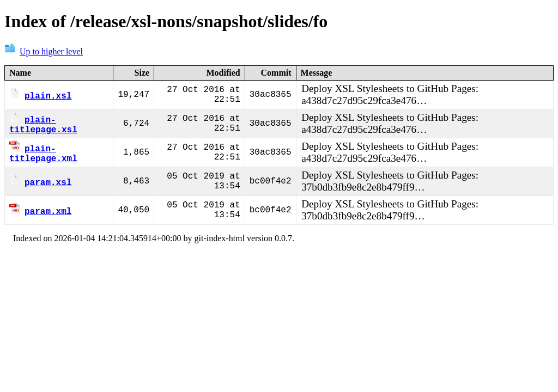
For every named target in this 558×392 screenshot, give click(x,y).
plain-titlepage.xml (43, 156)
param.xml (40, 214)
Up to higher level (44, 51)
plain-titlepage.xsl (43, 125)
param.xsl (40, 185)
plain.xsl (40, 95)
